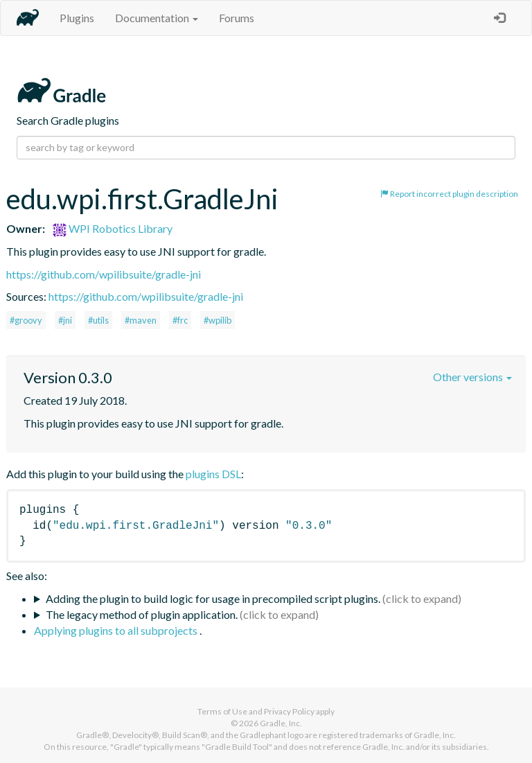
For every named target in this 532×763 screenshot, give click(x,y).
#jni (65, 320)
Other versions (472, 377)
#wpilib (218, 320)
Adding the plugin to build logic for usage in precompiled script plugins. (213, 598)
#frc (180, 320)
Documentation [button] (157, 18)
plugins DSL (213, 474)
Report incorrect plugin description (449, 194)
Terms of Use (222, 711)
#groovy (26, 320)
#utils (98, 320)
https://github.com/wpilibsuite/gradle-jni (104, 274)
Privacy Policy (289, 711)
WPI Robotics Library (113, 228)
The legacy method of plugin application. (142, 614)
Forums (237, 18)
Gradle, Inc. (281, 723)
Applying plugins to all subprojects (117, 630)
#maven (141, 320)
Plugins (77, 18)
